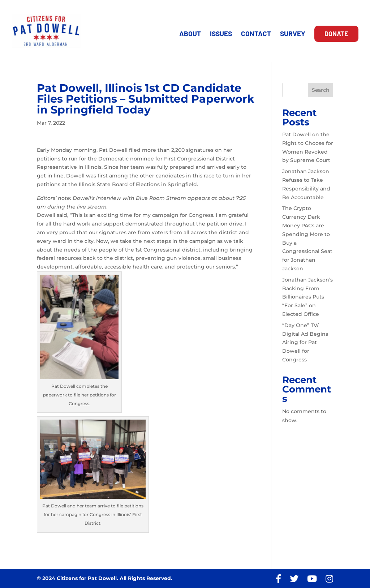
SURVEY (293, 34)
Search (320, 90)
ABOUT (190, 34)
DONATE (336, 34)
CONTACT (256, 34)
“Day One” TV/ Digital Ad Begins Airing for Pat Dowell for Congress (305, 342)
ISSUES (221, 34)
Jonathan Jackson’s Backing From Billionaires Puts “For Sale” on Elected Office (307, 297)
